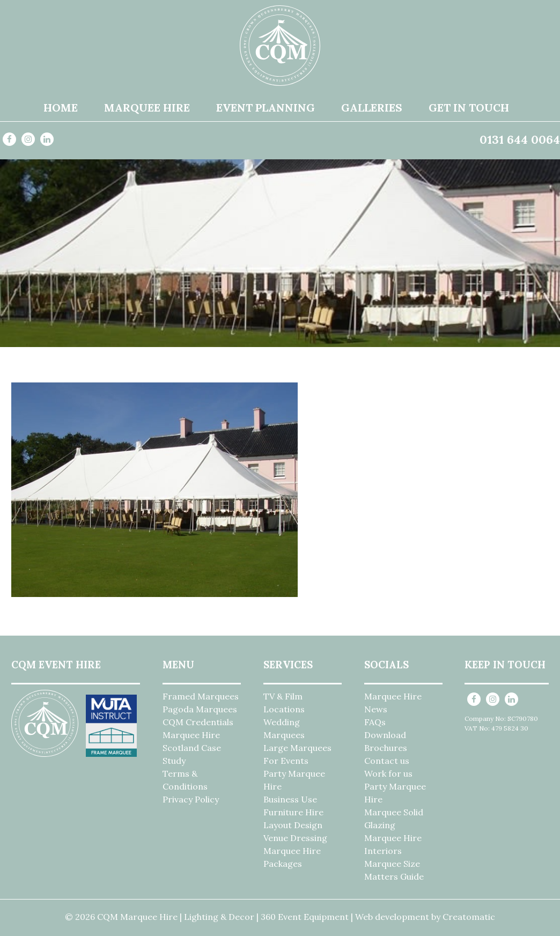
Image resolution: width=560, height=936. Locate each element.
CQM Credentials (198, 722)
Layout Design (293, 825)
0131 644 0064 (520, 139)
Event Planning (266, 108)
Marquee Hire (147, 108)
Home (61, 108)
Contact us (387, 761)
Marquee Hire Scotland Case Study (192, 748)
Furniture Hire (293, 812)
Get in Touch (469, 108)
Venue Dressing (295, 838)
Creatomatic (469, 917)
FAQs (375, 722)
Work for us (388, 773)
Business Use (290, 799)
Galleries (372, 108)
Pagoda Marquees (200, 709)
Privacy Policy (191, 799)
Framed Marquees (201, 696)
